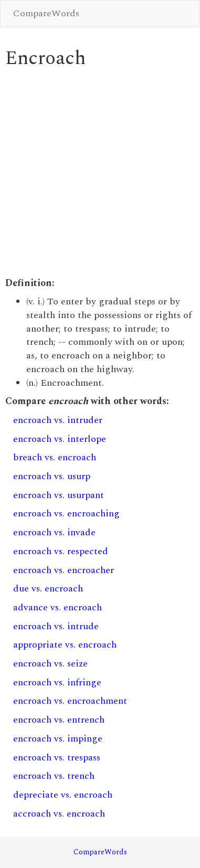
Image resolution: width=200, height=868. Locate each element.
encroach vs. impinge (58, 739)
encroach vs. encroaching (66, 514)
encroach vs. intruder (58, 420)
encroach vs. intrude (56, 626)
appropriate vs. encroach (65, 645)
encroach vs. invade (54, 532)
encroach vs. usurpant (59, 495)
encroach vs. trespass (57, 758)
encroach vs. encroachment (70, 701)
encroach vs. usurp (52, 476)
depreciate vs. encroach (63, 795)
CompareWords (46, 13)
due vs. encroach (48, 589)
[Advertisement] (98, 173)
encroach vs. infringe (57, 682)
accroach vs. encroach (59, 814)
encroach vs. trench (54, 776)
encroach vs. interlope (60, 439)
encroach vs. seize (50, 664)
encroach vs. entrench (59, 720)
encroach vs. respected (61, 551)
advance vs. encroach (57, 607)
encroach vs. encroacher (64, 570)
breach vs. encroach (55, 457)
